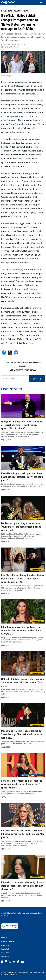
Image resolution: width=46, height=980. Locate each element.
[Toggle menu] (42, 3)
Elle (12, 301)
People (5, 101)
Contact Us (5, 957)
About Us (4, 938)
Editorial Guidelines (8, 941)
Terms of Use (5, 953)
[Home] (8, 2)
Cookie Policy (6, 949)
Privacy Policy (6, 945)
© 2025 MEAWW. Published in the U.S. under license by (20, 913)
